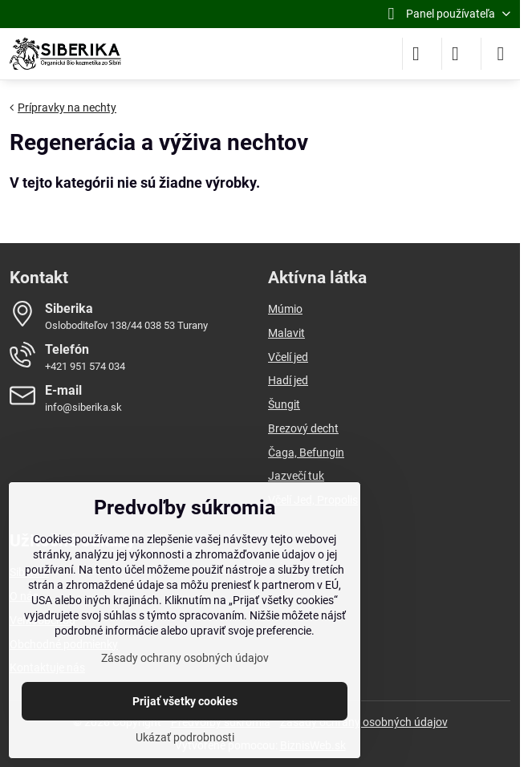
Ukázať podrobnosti (185, 737)
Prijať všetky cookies (185, 701)
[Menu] (501, 54)
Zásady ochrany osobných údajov (364, 722)
